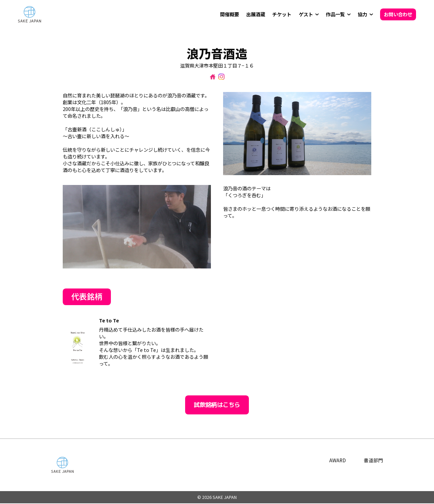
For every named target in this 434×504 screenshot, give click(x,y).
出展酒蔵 (256, 14)
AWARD (337, 461)
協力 (362, 14)
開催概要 (230, 14)
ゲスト (306, 14)
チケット (282, 14)
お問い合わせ (398, 14)
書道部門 (373, 461)
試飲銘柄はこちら (217, 405)
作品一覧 (335, 14)
